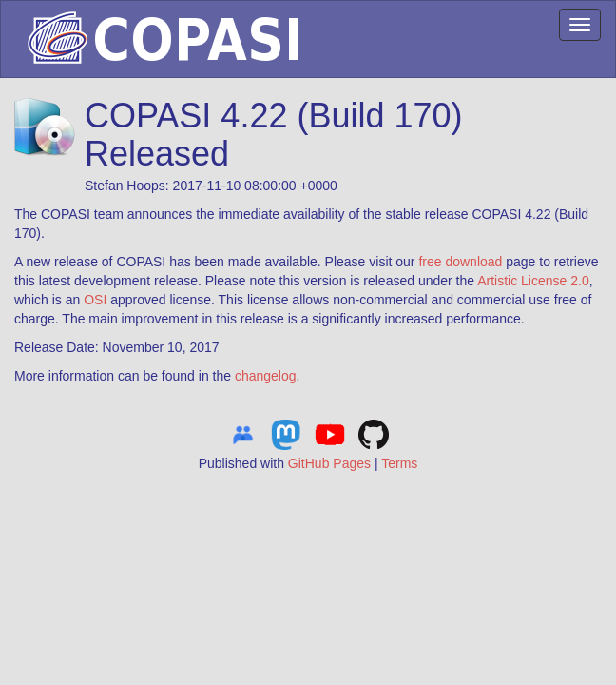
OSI (95, 300)
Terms (399, 463)
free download (460, 262)
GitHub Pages (329, 463)
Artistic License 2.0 (533, 281)
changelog (266, 376)
